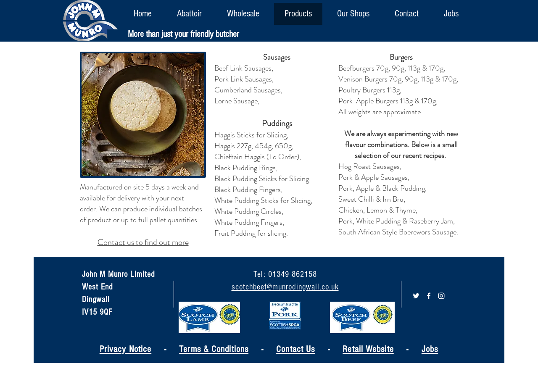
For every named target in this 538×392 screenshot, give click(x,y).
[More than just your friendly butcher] (183, 35)
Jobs (430, 349)
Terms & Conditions (214, 349)
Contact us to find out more (143, 242)
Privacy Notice (125, 349)
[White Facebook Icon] (429, 296)
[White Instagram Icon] (441, 296)
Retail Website (368, 349)
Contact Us (295, 349)
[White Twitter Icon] (416, 296)
